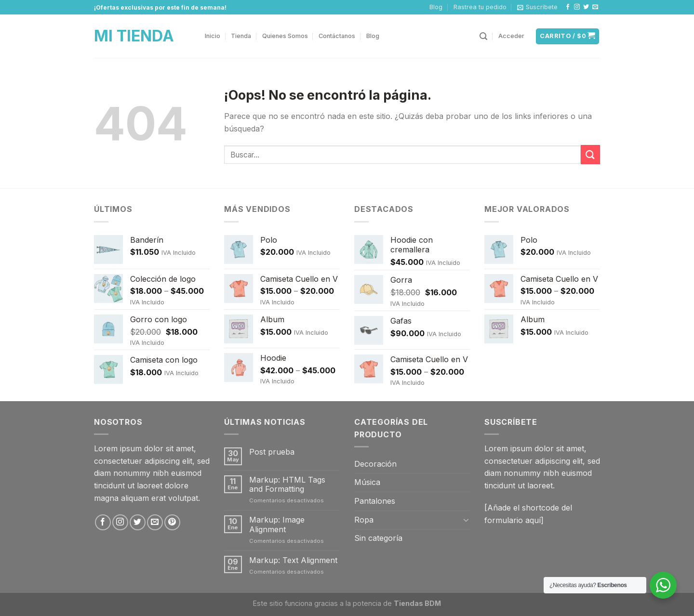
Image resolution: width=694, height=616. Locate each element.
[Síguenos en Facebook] (568, 7)
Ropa (364, 520)
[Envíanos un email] (595, 7)
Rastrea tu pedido (480, 7)
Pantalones (375, 501)
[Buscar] (483, 36)
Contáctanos (337, 36)
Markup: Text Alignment (293, 560)
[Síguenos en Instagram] (577, 7)
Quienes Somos (285, 36)
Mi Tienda (134, 36)
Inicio (213, 36)
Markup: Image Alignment (277, 524)
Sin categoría (378, 538)
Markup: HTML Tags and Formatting (287, 485)
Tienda (241, 36)
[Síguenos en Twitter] (586, 7)
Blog (436, 7)
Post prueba (272, 452)
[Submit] (590, 154)
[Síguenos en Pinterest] (172, 522)
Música (367, 482)
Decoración (375, 464)
